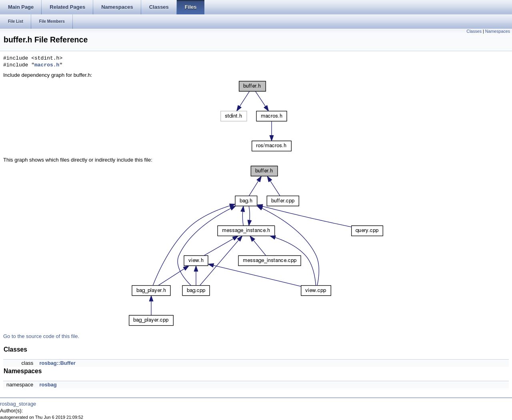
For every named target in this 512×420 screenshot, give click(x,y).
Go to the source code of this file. (41, 336)
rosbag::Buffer (57, 363)
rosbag (48, 385)
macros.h (47, 65)
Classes (474, 31)
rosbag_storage (18, 404)
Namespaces (498, 31)
